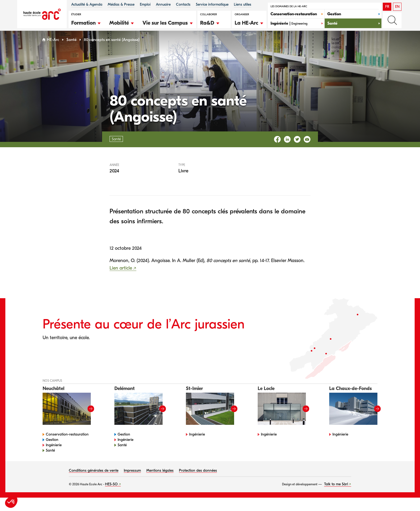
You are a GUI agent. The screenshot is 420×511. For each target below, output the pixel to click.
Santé (72, 45)
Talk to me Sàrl (336, 489)
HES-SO (111, 489)
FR (387, 7)
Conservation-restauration (67, 440)
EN (397, 7)
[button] (86, 22)
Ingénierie (54, 450)
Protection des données (198, 476)
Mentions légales (160, 476)
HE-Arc (53, 45)
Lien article (121, 273)
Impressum (132, 476)
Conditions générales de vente (94, 476)
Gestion (52, 445)
